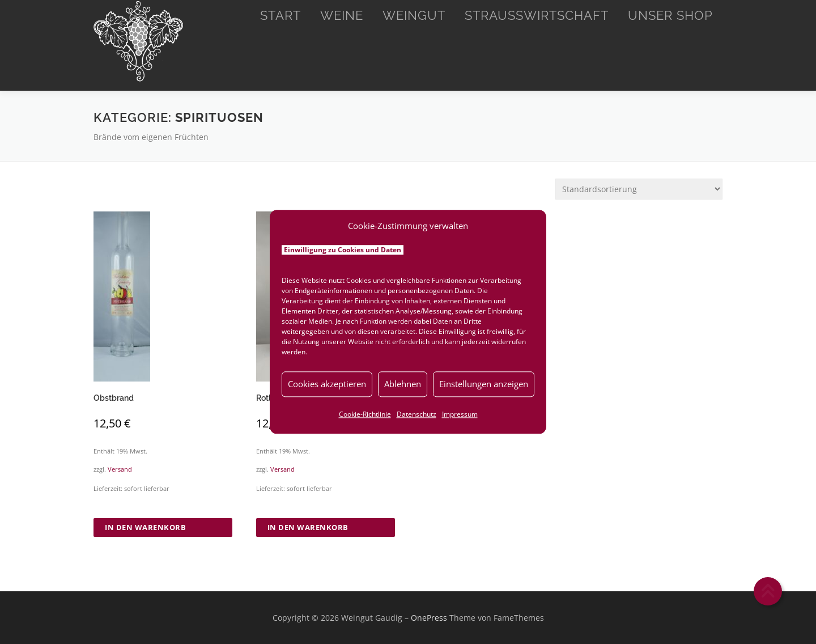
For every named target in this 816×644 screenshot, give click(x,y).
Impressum (460, 414)
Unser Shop (670, 15)
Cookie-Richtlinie (365, 414)
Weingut (414, 15)
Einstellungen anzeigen (484, 384)
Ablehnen (403, 384)
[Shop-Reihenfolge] (639, 189)
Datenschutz (416, 414)
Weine (342, 15)
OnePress (429, 618)
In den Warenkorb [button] (145, 527)
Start (280, 15)
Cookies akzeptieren (327, 384)
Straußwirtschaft (537, 15)
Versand (120, 469)
